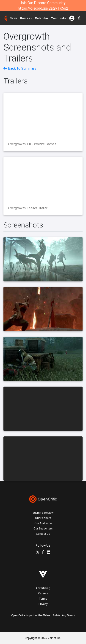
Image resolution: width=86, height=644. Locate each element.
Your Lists (58, 18)
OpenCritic (18, 615)
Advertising (43, 588)
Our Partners (43, 518)
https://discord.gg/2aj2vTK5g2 (43, 8)
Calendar (42, 18)
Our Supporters (43, 528)
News (13, 18)
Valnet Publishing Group (59, 615)
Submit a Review (43, 513)
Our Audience (43, 523)
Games (25, 18)
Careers (43, 593)
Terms (43, 599)
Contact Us (43, 534)
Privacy (43, 604)
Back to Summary (20, 68)
